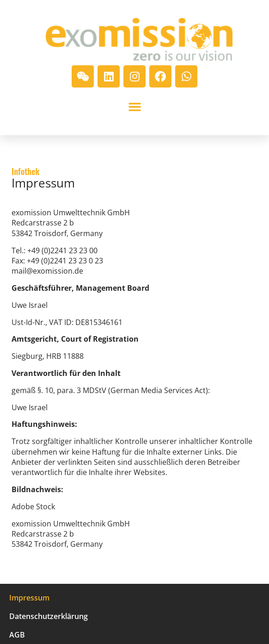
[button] (134, 107)
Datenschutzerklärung (49, 616)
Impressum (29, 598)
